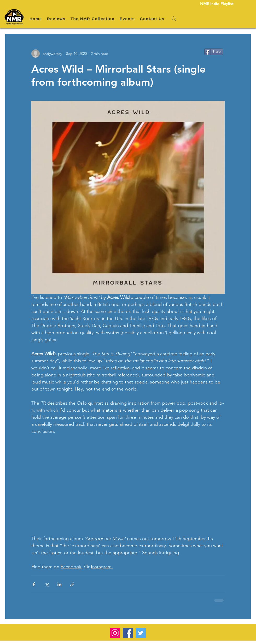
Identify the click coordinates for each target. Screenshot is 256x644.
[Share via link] (72, 584)
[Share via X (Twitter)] (47, 584)
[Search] (174, 19)
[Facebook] (128, 633)
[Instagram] (115, 633)
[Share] (214, 52)
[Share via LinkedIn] (59, 584)
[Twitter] (141, 633)
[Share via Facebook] (34, 584)
